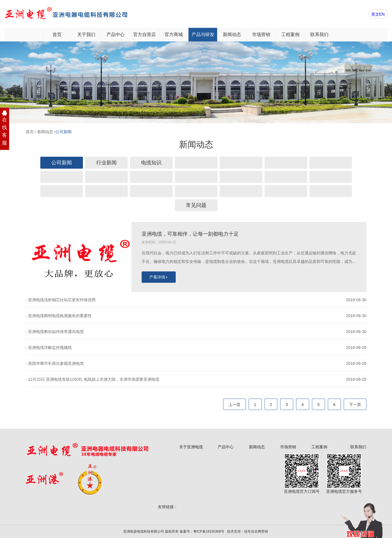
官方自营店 (144, 34)
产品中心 (116, 34)
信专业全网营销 (256, 531)
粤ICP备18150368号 (209, 531)
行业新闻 (106, 163)
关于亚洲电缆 (191, 447)
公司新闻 (64, 132)
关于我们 (86, 34)
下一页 (355, 405)
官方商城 (174, 34)
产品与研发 (203, 34)
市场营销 (261, 34)
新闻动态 (232, 34)
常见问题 (196, 205)
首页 (57, 34)
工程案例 (290, 34)
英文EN (378, 14)
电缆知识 (151, 163)
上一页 (234, 405)
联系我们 (319, 34)
